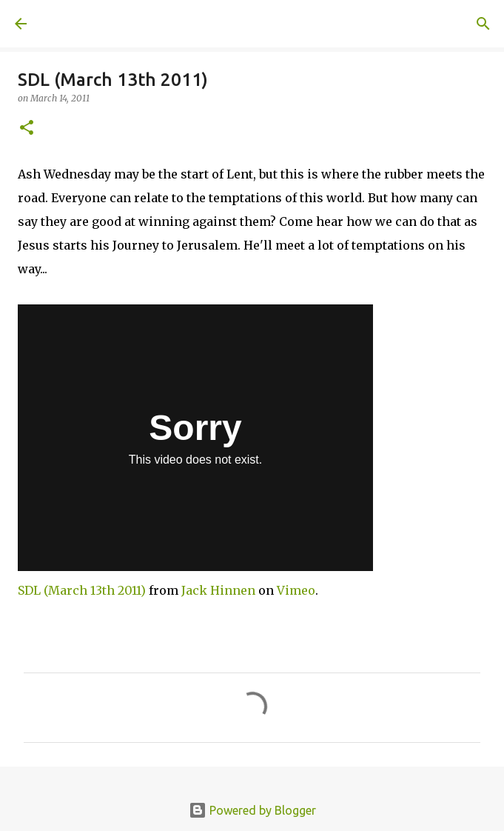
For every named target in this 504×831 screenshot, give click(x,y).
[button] (27, 129)
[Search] (483, 24)
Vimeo (296, 590)
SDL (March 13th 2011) (82, 590)
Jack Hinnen (218, 590)
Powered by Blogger (252, 810)
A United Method (89, 24)
